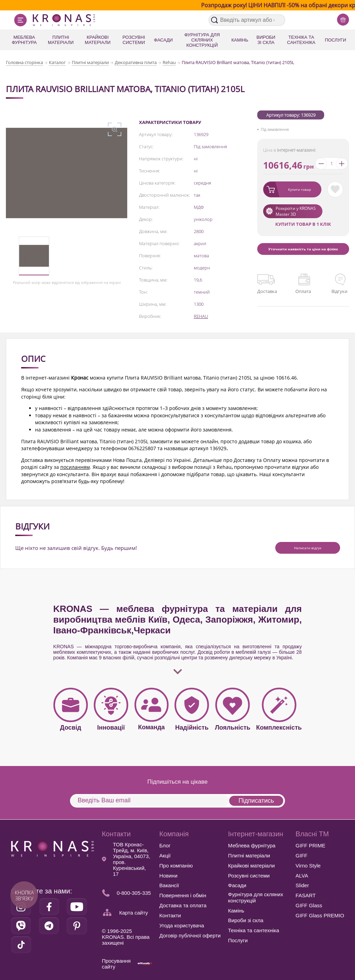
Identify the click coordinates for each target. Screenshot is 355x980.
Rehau (169, 62)
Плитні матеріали (90, 62)
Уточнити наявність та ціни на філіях (303, 249)
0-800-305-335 (134, 893)
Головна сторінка (24, 62)
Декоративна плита (136, 62)
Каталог (57, 62)
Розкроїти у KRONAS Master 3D (296, 211)
